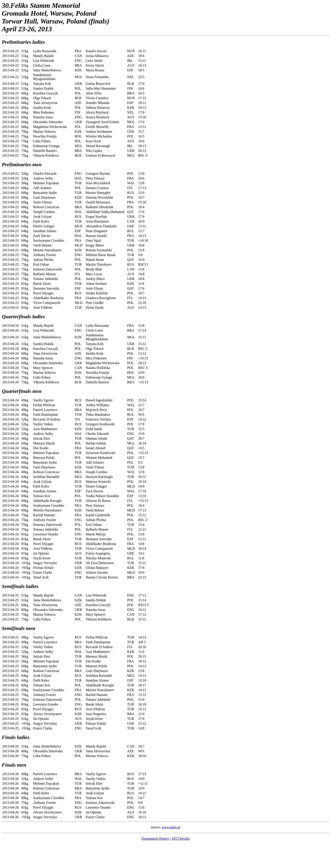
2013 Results (181, 839)
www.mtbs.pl (171, 827)
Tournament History (155, 839)
